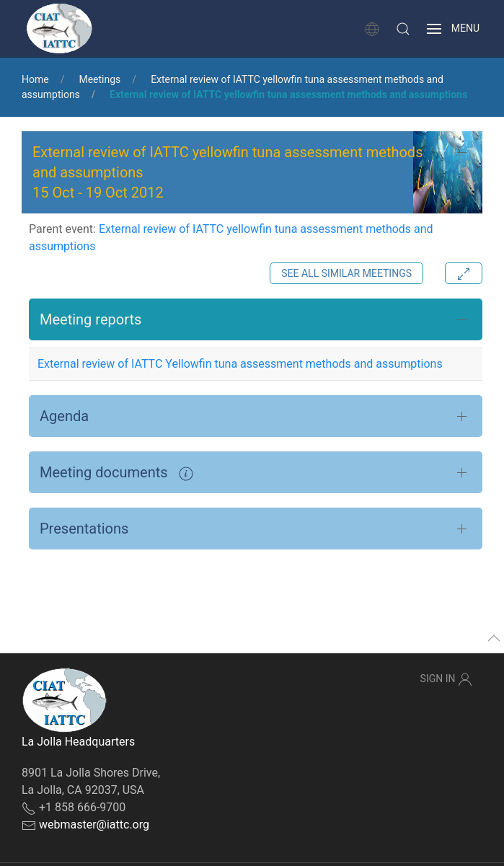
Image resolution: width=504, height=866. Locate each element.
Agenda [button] (64, 416)
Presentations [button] (84, 529)
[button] (403, 29)
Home (35, 79)
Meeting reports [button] (90, 319)
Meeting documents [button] (116, 472)
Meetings (100, 79)
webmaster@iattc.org (94, 825)
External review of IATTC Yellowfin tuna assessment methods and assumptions (240, 364)
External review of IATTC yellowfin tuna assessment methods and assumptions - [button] (227, 172)
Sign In (446, 679)
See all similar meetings (346, 273)
